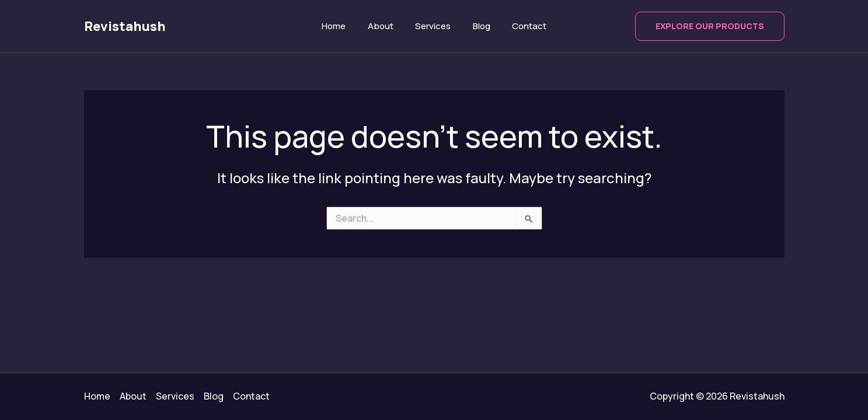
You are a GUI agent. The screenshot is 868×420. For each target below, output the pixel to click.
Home (342, 26)
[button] (710, 26)
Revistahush (125, 26)
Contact (520, 26)
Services (433, 26)
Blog (477, 26)
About (385, 26)
